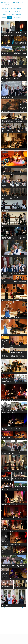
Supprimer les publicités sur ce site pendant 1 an (14, 608)
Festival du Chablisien (7, 11)
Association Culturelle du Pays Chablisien (12, 8)
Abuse (18, 639)
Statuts (4, 17)
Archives (4, 14)
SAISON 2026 (18, 11)
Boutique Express (18, 17)
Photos (10, 17)
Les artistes (11, 14)
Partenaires (19, 14)
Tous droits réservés (12, 639)
